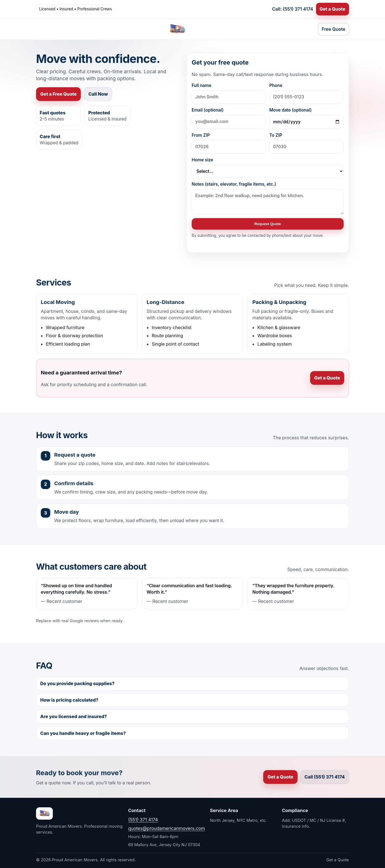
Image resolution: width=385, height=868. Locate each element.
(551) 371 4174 (143, 820)
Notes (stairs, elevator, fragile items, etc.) (268, 198)
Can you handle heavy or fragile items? (83, 733)
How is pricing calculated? (69, 700)
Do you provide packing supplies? (77, 683)
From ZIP (229, 143)
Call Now (98, 94)
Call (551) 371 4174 (325, 777)
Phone (306, 93)
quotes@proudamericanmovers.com (167, 828)
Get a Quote (332, 9)
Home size (268, 168)
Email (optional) (229, 118)
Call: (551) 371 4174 (293, 9)
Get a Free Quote (58, 94)
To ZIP (306, 143)
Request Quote (268, 224)
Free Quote (333, 29)
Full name (229, 93)
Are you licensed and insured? (73, 716)
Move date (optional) (306, 118)
